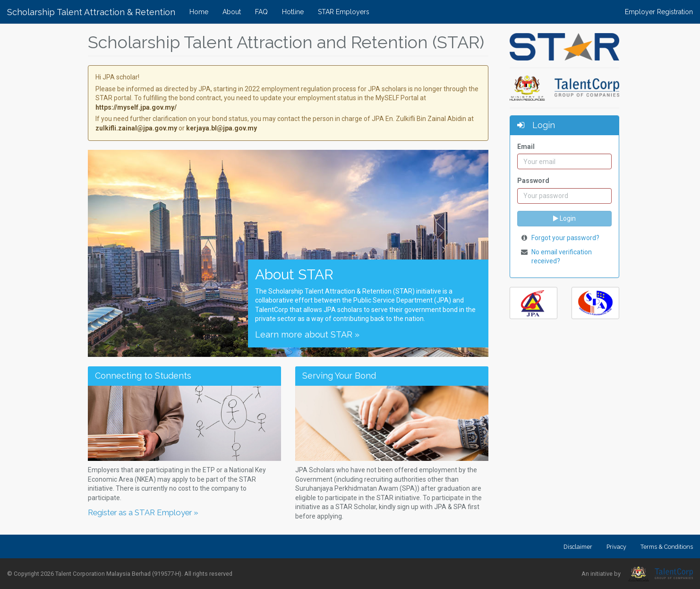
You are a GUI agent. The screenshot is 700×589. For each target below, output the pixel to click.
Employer (659, 12)
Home (199, 12)
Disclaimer (578, 547)
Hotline (293, 12)
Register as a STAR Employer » (143, 512)
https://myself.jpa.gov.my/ (136, 107)
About (232, 12)
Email (526, 147)
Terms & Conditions (667, 547)
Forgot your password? (565, 238)
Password (533, 181)
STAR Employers (344, 12)
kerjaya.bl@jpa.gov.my (222, 128)
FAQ (261, 12)
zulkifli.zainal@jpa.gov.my (136, 128)
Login (564, 218)
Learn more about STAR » (307, 334)
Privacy (616, 547)
